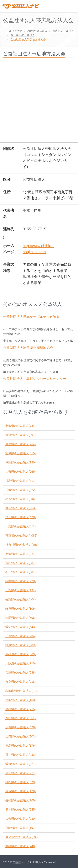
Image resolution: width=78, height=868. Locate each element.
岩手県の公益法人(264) (20, 444)
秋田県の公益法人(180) (20, 462)
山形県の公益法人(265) (20, 472)
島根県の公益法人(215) (20, 709)
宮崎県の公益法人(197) (20, 828)
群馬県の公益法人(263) (20, 508)
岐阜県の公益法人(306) (20, 609)
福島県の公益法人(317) (20, 481)
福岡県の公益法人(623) (20, 782)
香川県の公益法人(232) (20, 755)
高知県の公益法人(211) (20, 773)
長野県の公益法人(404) (20, 599)
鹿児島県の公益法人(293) (22, 837)
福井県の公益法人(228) (20, 581)
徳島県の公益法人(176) (20, 746)
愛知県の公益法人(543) (20, 627)
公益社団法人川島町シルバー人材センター (35, 379)
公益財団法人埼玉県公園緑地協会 (28, 348)
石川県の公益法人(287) (20, 572)
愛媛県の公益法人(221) (20, 764)
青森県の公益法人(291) (20, 435)
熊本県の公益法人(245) (20, 809)
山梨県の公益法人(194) (20, 590)
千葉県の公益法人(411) (20, 526)
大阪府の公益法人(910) (20, 663)
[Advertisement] (39, 102)
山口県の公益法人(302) (20, 736)
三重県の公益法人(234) (20, 636)
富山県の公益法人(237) (20, 563)
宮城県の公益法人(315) (20, 453)
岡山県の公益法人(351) (20, 718)
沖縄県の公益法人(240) (20, 846)
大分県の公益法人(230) (20, 819)
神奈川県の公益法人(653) (22, 545)
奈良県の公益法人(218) (20, 682)
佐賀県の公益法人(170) (20, 791)
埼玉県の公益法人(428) (20, 517)
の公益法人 (37, 31)
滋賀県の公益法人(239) (20, 645)
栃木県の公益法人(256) (20, 499)
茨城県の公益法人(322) (20, 490)
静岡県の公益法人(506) (20, 618)
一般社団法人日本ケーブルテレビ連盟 (31, 317)
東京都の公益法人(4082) (21, 535)
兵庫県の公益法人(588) (20, 672)
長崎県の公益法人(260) (20, 800)
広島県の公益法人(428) (20, 727)
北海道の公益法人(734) (20, 426)
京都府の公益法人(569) (20, 654)
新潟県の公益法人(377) (20, 554)
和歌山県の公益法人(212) (22, 691)
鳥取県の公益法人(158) (20, 700)
